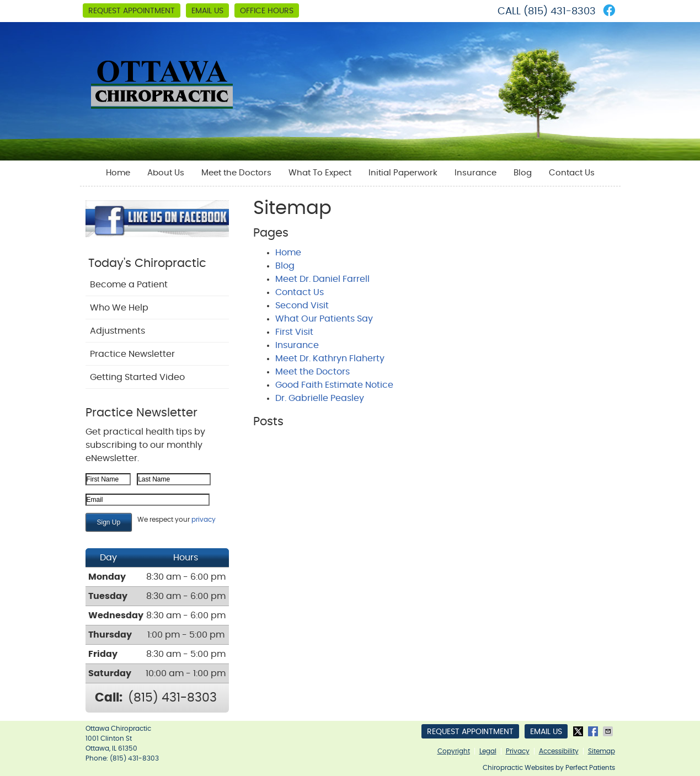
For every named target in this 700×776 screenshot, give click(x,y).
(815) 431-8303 (560, 12)
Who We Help (119, 308)
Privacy (518, 751)
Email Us (207, 11)
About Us (166, 173)
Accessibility (559, 751)
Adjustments (117, 331)
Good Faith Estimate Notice (334, 385)
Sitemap (602, 751)
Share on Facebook (594, 731)
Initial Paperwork (403, 173)
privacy (204, 520)
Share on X (579, 731)
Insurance (475, 173)
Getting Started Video (137, 377)
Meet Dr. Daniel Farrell (322, 279)
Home (118, 173)
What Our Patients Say (324, 319)
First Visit (294, 332)
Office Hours (267, 11)
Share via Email (609, 731)
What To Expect (320, 173)
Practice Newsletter (132, 354)
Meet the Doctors (236, 173)
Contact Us (572, 173)
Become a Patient (129, 285)
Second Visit (302, 306)
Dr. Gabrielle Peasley (320, 398)
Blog (523, 173)
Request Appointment (132, 11)
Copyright (454, 751)
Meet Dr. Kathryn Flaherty (330, 358)
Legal (488, 751)
